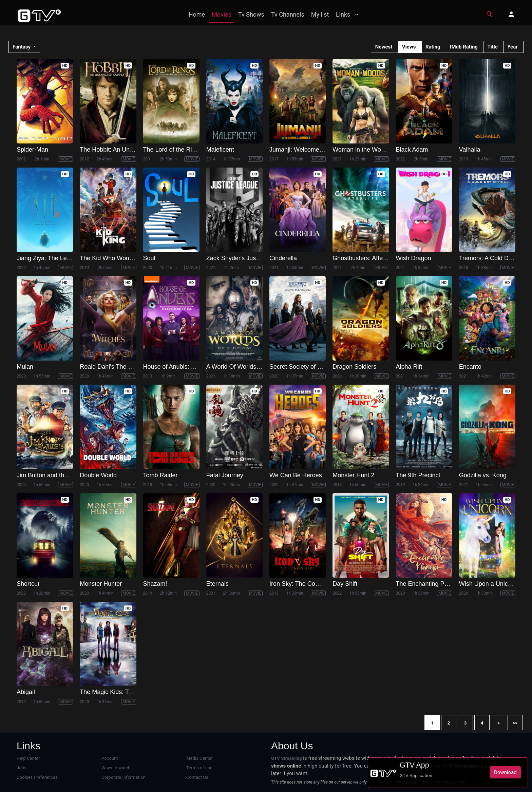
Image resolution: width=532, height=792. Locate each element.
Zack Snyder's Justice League (247, 258)
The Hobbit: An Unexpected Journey (129, 150)
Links (343, 14)
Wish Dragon (414, 258)
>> (515, 723)
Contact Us (197, 777)
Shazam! (155, 584)
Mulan (25, 367)
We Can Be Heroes (296, 475)
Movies (222, 14)
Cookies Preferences (37, 777)
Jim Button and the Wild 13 (53, 475)
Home (197, 14)
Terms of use (199, 768)
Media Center (199, 758)
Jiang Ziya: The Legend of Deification (67, 258)
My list (320, 14)
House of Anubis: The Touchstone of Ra (197, 367)
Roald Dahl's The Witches (115, 367)
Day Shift (345, 584)
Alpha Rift (409, 367)
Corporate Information (123, 777)
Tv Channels (288, 14)
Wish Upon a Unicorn (488, 584)
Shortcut (28, 584)
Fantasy (22, 47)
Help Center (28, 758)
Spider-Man (32, 150)
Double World (98, 475)
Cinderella (283, 258)
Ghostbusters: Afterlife (363, 258)
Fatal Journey (225, 475)
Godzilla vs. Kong (483, 475)
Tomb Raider (160, 475)
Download (505, 772)
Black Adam (412, 150)
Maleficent (220, 150)
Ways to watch (116, 768)
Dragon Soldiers (354, 367)
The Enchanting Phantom (430, 584)
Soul (149, 258)
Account (110, 758)
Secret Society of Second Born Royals (321, 367)
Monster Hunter (101, 584)
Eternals (217, 584)
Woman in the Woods (362, 150)
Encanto (470, 367)
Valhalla (470, 150)
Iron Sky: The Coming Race (307, 584)
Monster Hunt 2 (353, 475)
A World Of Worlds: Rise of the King (254, 367)
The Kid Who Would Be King (118, 258)
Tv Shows (251, 14)
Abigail (26, 692)
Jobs (22, 768)
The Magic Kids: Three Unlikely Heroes (133, 692)
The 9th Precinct (418, 475)
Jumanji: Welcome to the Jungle (313, 150)
